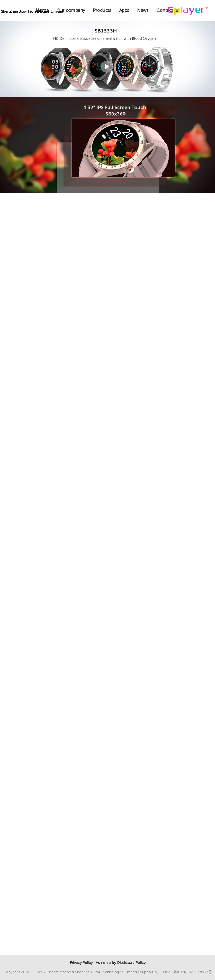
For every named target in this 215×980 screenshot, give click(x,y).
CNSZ (165, 972)
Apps (124, 10)
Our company (71, 10)
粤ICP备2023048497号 (192, 972)
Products (102, 10)
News (143, 10)
